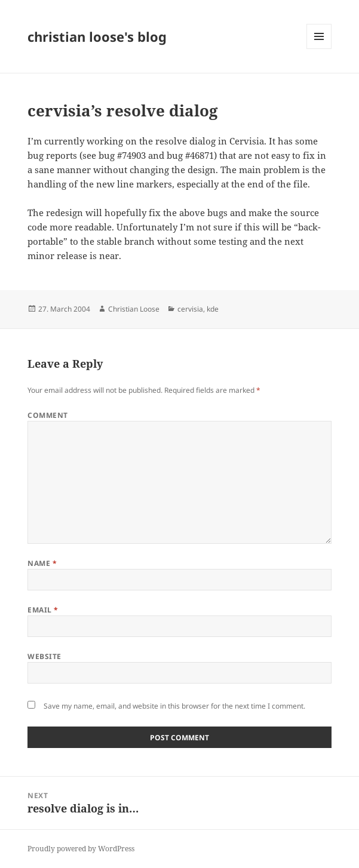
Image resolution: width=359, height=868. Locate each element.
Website (44, 656)
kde (213, 309)
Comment (47, 415)
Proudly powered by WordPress (81, 849)
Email (43, 610)
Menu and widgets (319, 49)
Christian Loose (134, 309)
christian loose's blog (97, 36)
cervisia (190, 309)
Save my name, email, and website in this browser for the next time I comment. (174, 706)
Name (42, 563)
